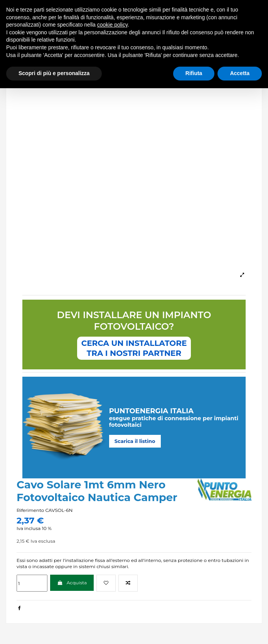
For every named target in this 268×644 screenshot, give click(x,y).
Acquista (72, 583)
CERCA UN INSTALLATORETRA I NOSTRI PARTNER (134, 348)
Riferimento (30, 510)
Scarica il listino (135, 441)
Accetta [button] (240, 73)
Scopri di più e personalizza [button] (54, 73)
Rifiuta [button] (194, 73)
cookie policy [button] (112, 25)
